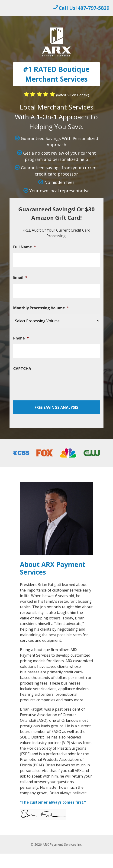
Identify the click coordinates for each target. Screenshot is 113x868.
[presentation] (48, 384)
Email (20, 278)
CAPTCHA (22, 369)
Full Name (25, 247)
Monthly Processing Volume (41, 308)
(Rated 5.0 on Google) (73, 95)
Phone (21, 338)
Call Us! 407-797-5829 (84, 8)
